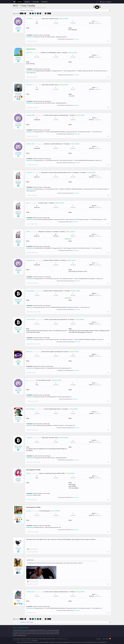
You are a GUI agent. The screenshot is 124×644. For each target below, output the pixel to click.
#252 (108, 373)
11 (30, 13)
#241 (108, 41)
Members (27, 2)
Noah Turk (29, 352)
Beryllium (99, 639)
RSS (110, 639)
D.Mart (18, 600)
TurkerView (76, 39)
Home (14, 2)
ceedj (38, 8)
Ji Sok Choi (29, 172)
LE (27, 380)
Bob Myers (18, 417)
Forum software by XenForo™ (26, 639)
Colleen (28, 473)
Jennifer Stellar (30, 144)
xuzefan (29, 511)
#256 (108, 500)
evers (28, 203)
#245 (108, 165)
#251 (108, 344)
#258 (108, 552)
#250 (108, 312)
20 (46, 13)
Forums (20, 2)
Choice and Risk (31, 319)
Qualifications (30, 37)
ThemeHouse (34, 641)
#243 (108, 108)
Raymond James (18, 299)
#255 (108, 462)
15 (40, 13)
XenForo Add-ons (43, 639)
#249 (108, 283)
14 (38, 13)
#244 (108, 136)
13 (35, 13)
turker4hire (18, 93)
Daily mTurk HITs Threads (25, 8)
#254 (108, 430)
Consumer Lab (30, 260)
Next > (49, 13)
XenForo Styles (52, 639)
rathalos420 (18, 568)
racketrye (18, 181)
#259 (108, 584)
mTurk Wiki (36, 2)
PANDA (66, 18)
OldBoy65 (18, 58)
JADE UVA (29, 52)
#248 (108, 253)
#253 (108, 401)
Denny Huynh (30, 291)
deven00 (18, 27)
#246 (108, 195)
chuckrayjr (18, 269)
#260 (108, 613)
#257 (108, 532)
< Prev (22, 13)
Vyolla (18, 360)
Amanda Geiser (31, 115)
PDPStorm (29, 18)
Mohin (28, 231)
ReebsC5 (18, 478)
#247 (108, 224)
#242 (108, 77)
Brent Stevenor (31, 409)
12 (33, 13)
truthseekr (18, 548)
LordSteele (18, 516)
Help (104, 639)
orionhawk (18, 124)
